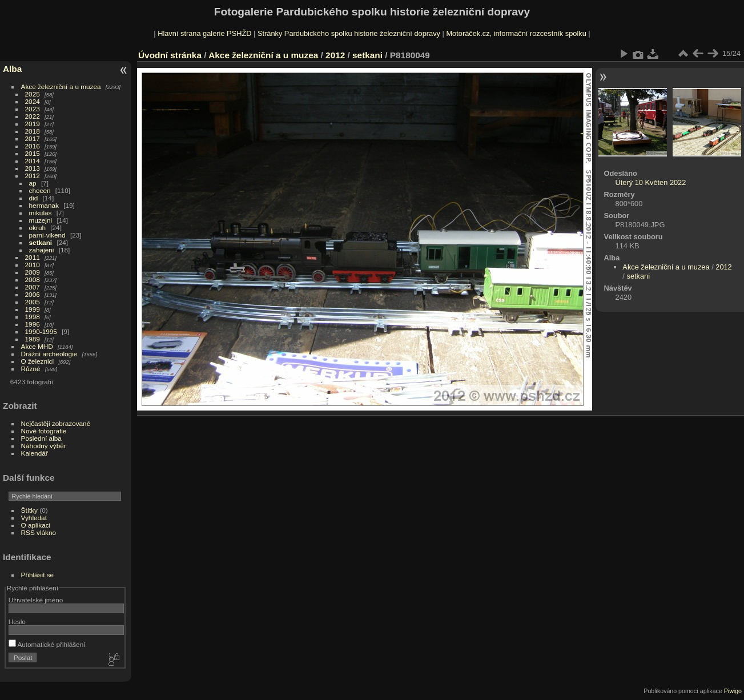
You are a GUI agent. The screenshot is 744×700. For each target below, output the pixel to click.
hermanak (44, 205)
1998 (33, 317)
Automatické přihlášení (47, 644)
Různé (31, 369)
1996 (33, 324)
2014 (33, 161)
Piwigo (733, 691)
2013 (33, 168)
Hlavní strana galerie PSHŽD (204, 33)
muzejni (41, 220)
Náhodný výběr (44, 446)
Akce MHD (37, 346)
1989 (33, 339)
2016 (33, 146)
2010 (33, 265)
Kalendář (35, 453)
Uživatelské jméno (36, 600)
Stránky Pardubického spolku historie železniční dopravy (349, 33)
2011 (33, 257)
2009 (33, 272)
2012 (33, 176)
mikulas (41, 213)
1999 (33, 309)
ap (33, 183)
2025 (33, 94)
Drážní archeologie (49, 354)
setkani (41, 242)
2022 (33, 116)
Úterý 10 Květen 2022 (651, 182)
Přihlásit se (38, 575)
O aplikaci (36, 525)
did (34, 198)
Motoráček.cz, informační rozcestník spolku (516, 33)
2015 (33, 153)
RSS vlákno (39, 532)
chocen (40, 190)
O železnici (38, 361)
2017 (33, 138)
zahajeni (42, 250)
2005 (33, 302)
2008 (33, 279)
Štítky (29, 510)
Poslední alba (41, 438)
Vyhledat (34, 518)
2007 (33, 287)
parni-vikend (47, 235)
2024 (33, 101)
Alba (12, 69)
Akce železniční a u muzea (61, 87)
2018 (33, 131)
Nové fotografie (44, 431)
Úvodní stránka (170, 55)
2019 (33, 124)
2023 (33, 109)
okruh (37, 228)
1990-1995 (41, 331)
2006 (33, 294)
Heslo (17, 621)
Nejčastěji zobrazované (56, 423)
